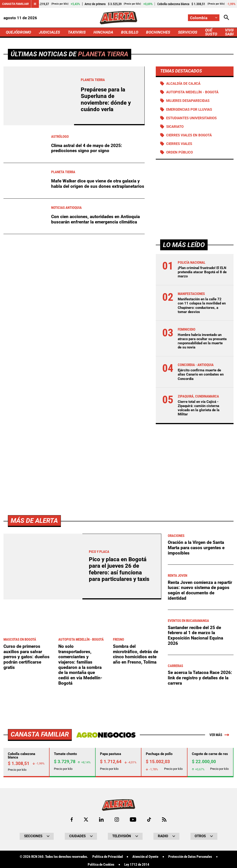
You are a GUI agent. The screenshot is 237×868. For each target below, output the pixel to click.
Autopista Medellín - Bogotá (192, 92)
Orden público (179, 152)
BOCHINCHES (158, 32)
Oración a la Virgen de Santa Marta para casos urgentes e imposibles (196, 677)
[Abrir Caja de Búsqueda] (226, 18)
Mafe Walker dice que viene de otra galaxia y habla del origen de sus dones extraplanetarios (98, 184)
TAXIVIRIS (77, 32)
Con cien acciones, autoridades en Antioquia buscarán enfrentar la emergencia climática (95, 219)
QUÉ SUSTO (211, 32)
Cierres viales (179, 144)
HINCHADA (103, 32)
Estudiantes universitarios (191, 118)
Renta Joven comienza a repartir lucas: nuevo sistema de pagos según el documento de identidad (200, 719)
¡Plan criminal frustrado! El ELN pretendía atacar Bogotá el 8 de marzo (202, 272)
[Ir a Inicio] (118, 18)
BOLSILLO (130, 32)
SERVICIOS (188, 32)
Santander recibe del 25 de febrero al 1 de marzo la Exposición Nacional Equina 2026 (195, 764)
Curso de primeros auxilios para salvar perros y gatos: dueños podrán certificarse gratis (27, 786)
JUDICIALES (49, 32)
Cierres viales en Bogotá (189, 135)
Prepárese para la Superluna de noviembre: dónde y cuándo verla (106, 99)
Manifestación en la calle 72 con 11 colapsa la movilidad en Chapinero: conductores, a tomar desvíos (202, 306)
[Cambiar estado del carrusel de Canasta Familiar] (35, 4)
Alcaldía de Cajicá (183, 84)
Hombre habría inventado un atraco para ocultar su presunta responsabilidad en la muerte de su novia (202, 341)
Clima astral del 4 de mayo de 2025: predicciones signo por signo (87, 148)
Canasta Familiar (15, 4)
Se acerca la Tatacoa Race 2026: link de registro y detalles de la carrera (200, 807)
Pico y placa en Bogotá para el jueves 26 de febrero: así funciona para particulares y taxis (119, 698)
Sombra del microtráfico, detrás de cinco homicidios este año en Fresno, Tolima (136, 783)
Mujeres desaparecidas (188, 101)
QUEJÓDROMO (18, 32)
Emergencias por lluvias (189, 110)
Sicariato (175, 127)
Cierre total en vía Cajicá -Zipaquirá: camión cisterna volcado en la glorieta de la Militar (199, 408)
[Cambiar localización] (204, 18)
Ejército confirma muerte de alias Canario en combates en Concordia (201, 374)
